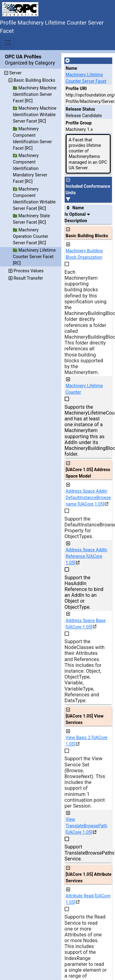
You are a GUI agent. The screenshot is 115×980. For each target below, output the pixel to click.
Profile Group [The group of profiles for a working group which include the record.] (79, 123)
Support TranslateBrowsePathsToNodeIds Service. (86, 853)
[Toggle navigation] (8, 43)
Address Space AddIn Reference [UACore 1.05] (86, 556)
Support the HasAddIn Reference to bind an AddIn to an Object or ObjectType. (84, 592)
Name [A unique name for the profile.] (71, 68)
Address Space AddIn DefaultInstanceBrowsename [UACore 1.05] (88, 498)
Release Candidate (84, 116)
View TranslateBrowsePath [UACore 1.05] (86, 826)
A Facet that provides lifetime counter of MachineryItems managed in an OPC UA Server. (88, 154)
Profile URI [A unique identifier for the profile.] (76, 89)
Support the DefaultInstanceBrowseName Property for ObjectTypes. (86, 528)
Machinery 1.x (79, 129)
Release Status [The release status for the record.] (80, 109)
